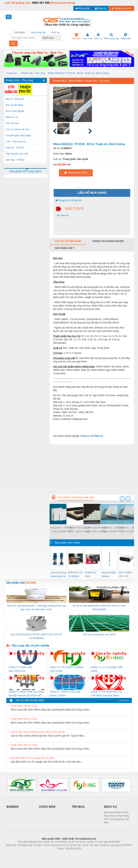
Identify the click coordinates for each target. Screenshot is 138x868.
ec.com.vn (62, 215)
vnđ (69, 164)
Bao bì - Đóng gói (15, 99)
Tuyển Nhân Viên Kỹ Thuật (24, 706)
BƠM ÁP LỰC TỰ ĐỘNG (75, 574)
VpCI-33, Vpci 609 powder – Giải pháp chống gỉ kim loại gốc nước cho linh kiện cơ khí (36, 608)
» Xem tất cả (123, 700)
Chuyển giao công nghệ (18, 135)
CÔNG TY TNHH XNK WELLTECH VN (20, 669)
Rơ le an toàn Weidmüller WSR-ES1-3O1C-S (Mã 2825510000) (99, 608)
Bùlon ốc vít (12, 117)
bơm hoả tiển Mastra (109, 574)
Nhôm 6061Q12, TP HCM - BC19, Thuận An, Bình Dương (78, 73)
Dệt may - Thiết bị (15, 160)
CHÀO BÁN (47, 807)
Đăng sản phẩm (122, 8)
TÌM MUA (78, 807)
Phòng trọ (47, 854)
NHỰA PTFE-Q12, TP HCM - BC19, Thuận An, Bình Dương (79, 530)
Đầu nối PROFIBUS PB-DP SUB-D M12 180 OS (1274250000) (36, 636)
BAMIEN (13, 807)
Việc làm (77, 36)
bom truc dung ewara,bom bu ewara (59, 575)
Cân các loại (12, 123)
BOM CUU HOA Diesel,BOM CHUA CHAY (92, 575)
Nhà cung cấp (111, 36)
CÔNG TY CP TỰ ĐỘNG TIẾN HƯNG (107, 669)
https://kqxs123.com (85, 854)
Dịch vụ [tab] (55, 32)
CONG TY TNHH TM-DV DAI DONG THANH (65, 694)
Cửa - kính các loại (16, 141)
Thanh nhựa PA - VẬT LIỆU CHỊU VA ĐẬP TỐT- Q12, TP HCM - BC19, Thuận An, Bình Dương (96, 530)
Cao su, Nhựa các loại (17, 129)
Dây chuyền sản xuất (17, 154)
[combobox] (60, 38)
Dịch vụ (98, 36)
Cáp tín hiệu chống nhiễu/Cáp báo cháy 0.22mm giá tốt (38, 732)
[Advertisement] (92, 468)
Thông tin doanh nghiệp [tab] (108, 241)
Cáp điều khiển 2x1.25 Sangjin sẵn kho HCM (33, 758)
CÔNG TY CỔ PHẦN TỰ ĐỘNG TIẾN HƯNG (67, 669)
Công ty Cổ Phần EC (69, 200)
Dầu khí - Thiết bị (15, 148)
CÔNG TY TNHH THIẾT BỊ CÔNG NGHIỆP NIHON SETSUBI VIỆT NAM (27, 694)
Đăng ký (101, 8)
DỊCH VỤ (110, 807)
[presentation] (122, 499)
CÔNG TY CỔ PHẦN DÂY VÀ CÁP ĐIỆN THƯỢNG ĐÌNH (106, 694)
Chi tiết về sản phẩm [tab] (68, 241)
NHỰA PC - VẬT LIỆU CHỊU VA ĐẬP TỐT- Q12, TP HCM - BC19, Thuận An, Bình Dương (62, 530)
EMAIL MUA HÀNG (76, 173)
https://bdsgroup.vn (65, 854)
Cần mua (88, 36)
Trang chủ (12, 73)
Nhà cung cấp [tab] (38, 32)
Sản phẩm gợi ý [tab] (64, 248)
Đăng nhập (83, 8)
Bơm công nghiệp (15, 111)
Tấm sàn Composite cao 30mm (99, 634)
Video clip (125, 36)
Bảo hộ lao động (14, 105)
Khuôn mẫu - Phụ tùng (33, 73)
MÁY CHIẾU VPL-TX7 (125, 574)
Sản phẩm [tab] (20, 32)
